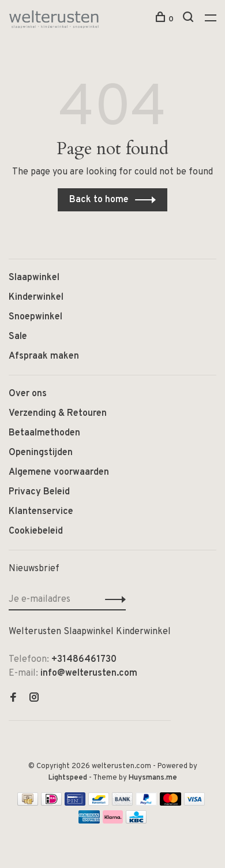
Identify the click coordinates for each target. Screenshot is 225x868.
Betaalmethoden (44, 433)
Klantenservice (41, 512)
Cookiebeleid (36, 531)
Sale (18, 337)
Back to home (99, 200)
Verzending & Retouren (58, 413)
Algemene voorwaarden (59, 472)
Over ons (28, 394)
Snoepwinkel (35, 317)
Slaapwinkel (34, 278)
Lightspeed (68, 778)
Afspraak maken (44, 356)
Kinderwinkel (36, 297)
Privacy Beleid (39, 492)
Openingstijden (41, 453)
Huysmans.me (153, 778)
